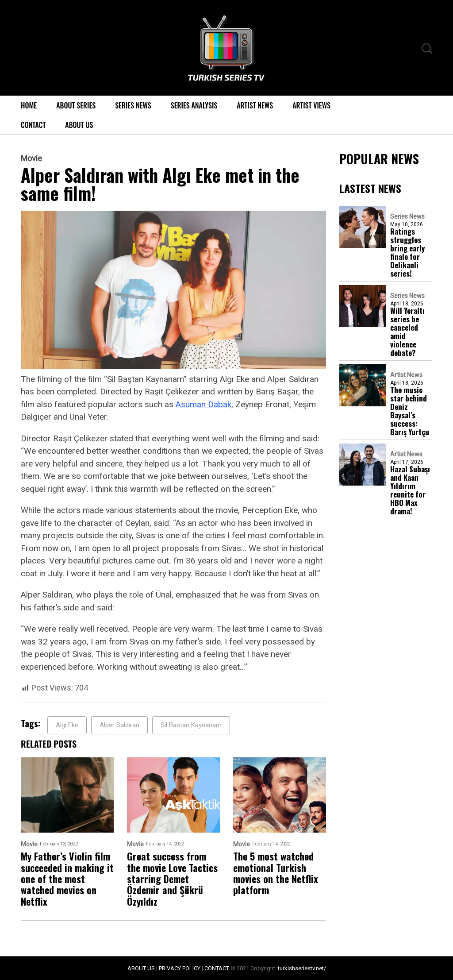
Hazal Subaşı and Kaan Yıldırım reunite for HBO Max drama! (410, 490)
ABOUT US (141, 968)
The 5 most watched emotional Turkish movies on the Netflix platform (276, 873)
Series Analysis (194, 105)
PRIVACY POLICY (180, 968)
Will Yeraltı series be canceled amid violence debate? (407, 332)
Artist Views (311, 105)
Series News (133, 105)
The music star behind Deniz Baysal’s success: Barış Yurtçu (410, 411)
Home (29, 105)
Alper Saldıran (119, 725)
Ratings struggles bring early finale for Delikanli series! (407, 252)
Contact (33, 125)
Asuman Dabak (203, 404)
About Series (76, 105)
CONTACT (217, 968)
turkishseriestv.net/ (302, 968)
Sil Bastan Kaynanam (191, 725)
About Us (79, 125)
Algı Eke (67, 725)
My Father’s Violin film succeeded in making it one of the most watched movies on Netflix (67, 879)
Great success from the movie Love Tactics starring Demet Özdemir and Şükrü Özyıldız (172, 879)
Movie (31, 158)
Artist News (255, 105)
